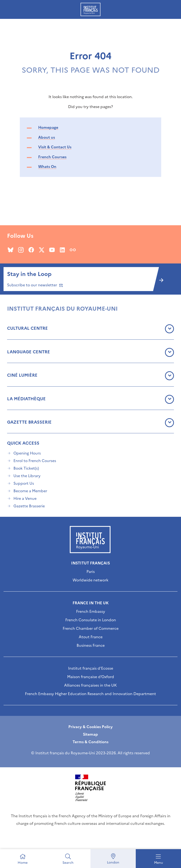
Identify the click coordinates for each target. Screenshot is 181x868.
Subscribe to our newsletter (35, 285)
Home (23, 863)
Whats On (47, 167)
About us (47, 137)
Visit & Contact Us (55, 147)
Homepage (48, 127)
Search (68, 863)
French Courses (52, 157)
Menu (158, 863)
